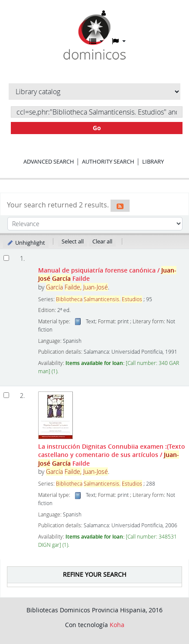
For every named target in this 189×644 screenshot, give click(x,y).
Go (97, 128)
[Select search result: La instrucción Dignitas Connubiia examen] (6, 395)
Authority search (108, 161)
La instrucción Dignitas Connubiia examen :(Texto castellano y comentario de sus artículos (112, 455)
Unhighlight (26, 243)
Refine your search (94, 574)
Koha (117, 625)
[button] (96, 41)
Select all (73, 241)
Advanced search (49, 161)
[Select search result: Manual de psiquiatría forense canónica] (6, 258)
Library (153, 161)
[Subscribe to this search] (120, 206)
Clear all (102, 241)
